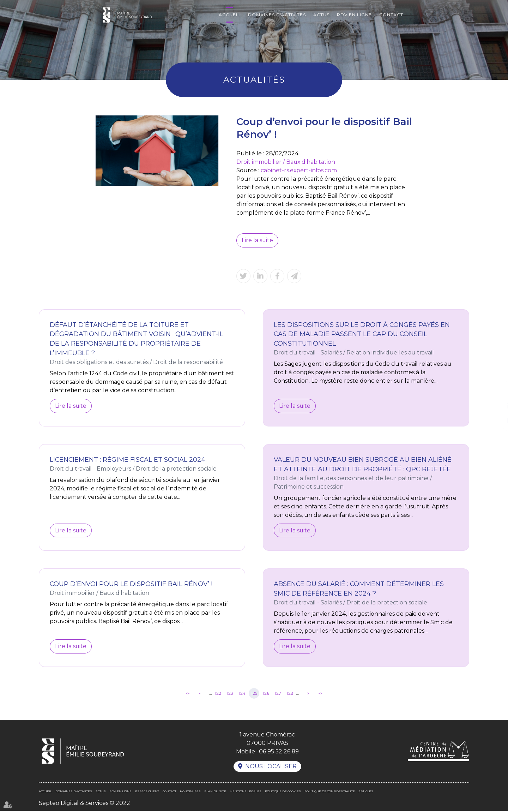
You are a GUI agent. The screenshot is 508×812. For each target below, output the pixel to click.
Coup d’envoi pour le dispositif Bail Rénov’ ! (132, 585)
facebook (494, 392)
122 (218, 694)
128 (290, 694)
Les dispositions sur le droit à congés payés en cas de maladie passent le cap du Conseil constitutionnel (362, 334)
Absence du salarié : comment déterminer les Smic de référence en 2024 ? (359, 589)
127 (278, 694)
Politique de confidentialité (330, 792)
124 (242, 694)
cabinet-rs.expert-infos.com (299, 170)
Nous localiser (271, 767)
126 (266, 694)
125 (254, 694)
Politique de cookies (283, 792)
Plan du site (215, 792)
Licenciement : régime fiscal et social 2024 (128, 460)
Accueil (229, 15)
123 (230, 694)
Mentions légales (246, 792)
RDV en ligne (354, 15)
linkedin (494, 406)
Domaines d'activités (277, 15)
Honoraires (190, 792)
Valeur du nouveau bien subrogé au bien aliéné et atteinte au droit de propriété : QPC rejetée (363, 465)
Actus (321, 15)
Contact (391, 15)
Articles (366, 792)
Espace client (147, 792)
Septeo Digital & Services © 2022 (84, 804)
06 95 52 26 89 (279, 752)
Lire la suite (258, 240)
